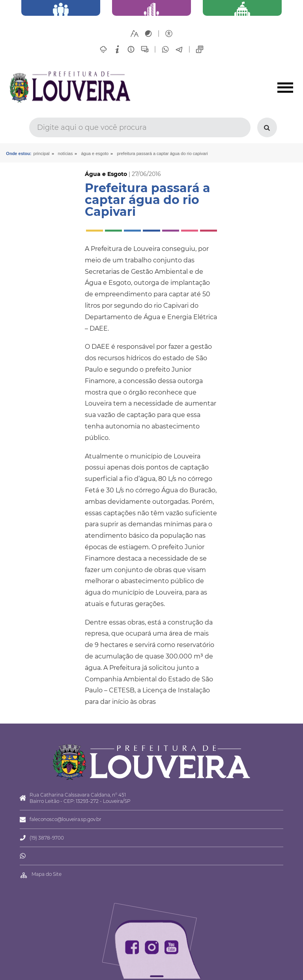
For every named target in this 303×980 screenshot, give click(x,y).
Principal (42, 153)
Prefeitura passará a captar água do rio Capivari (162, 153)
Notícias (65, 153)
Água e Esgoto (95, 153)
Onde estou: (19, 153)
